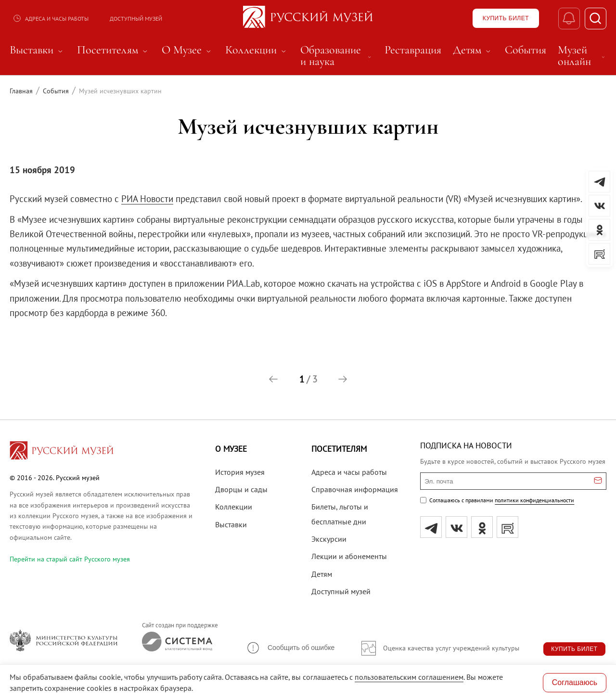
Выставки (231, 524)
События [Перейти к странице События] (56, 91)
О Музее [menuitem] (188, 50)
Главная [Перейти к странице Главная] (21, 91)
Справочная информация (355, 489)
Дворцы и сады (241, 489)
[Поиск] (596, 19)
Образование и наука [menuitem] (337, 56)
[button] (273, 379)
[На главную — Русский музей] (308, 18)
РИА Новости (147, 199)
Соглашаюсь (575, 682)
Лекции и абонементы (349, 556)
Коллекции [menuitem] (257, 50)
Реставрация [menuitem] (413, 50)
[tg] (431, 527)
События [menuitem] (526, 50)
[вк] (456, 527)
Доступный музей (136, 19)
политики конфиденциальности (534, 500)
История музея (240, 472)
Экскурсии (329, 539)
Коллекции (234, 507)
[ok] (482, 527)
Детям (322, 574)
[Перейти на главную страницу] (62, 452)
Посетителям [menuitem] (114, 50)
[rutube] (507, 527)
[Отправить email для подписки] (598, 481)
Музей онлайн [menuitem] (582, 56)
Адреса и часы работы (51, 18)
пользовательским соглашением (409, 677)
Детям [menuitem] (473, 50)
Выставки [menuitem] (38, 50)
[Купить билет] (506, 18)
